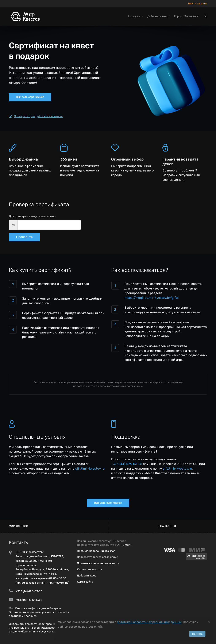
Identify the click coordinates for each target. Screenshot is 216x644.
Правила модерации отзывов (96, 551)
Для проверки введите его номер (32, 216)
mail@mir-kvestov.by (29, 600)
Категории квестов (89, 569)
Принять (197, 634)
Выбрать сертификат (30, 97)
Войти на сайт (198, 4)
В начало (167, 526)
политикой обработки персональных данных (149, 622)
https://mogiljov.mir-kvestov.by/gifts (152, 298)
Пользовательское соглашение (97, 557)
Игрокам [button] (136, 16)
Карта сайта (85, 582)
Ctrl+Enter (123, 545)
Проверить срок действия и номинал (36, 116)
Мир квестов (18, 526)
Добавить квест (159, 16)
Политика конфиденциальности (98, 563)
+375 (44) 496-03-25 (127, 464)
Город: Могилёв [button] (186, 16)
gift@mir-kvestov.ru (90, 469)
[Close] (209, 622)
